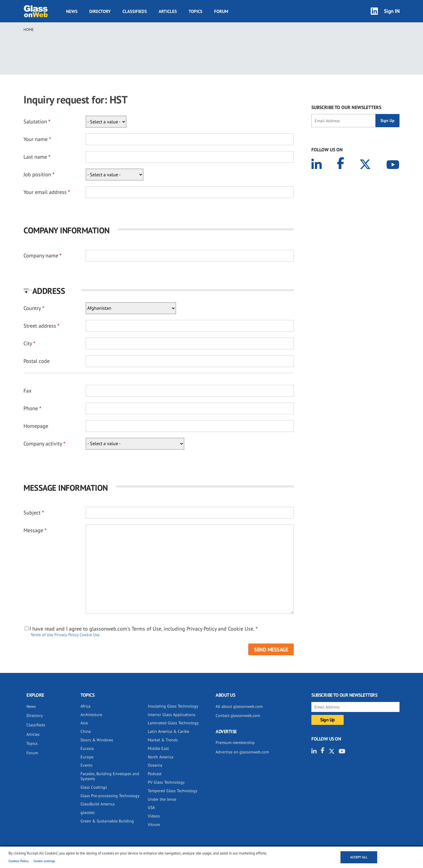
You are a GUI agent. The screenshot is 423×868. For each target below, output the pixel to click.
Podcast (155, 774)
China (86, 731)
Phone (31, 408)
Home (29, 30)
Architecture (91, 715)
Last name (35, 157)
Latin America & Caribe (168, 731)
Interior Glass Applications (172, 715)
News (72, 11)
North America (161, 757)
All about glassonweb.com (239, 706)
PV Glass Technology (166, 782)
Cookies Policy (19, 861)
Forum (221, 11)
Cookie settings (44, 861)
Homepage (36, 426)
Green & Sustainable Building (107, 821)
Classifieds (135, 11)
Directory (100, 11)
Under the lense (162, 799)
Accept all (359, 857)
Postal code (37, 361)
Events (87, 765)
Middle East (158, 748)
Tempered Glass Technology (173, 791)
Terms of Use (42, 635)
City (28, 343)
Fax (27, 391)
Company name (41, 255)
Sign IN (392, 11)
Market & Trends (163, 740)
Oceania (155, 765)
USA (151, 807)
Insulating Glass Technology (173, 706)
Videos (154, 816)
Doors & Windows (97, 740)
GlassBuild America (98, 804)
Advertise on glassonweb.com (242, 752)
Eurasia (87, 748)
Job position (37, 174)
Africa (85, 706)
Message (33, 530)
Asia (84, 723)
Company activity (43, 444)
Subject (32, 513)
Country (32, 308)
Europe (87, 757)
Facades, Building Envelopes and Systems (110, 776)
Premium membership (235, 743)
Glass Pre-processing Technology (110, 796)
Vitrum (154, 825)
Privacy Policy (66, 635)
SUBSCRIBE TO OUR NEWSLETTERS (346, 107)
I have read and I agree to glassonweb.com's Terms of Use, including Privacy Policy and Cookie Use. (142, 629)
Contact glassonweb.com (238, 715)
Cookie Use (90, 635)
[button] (159, 291)
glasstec (88, 812)
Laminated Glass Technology (173, 723)
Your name (36, 139)
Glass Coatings (94, 787)
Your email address (45, 192)
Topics (195, 11)
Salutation (35, 122)
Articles (168, 11)
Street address (40, 326)
